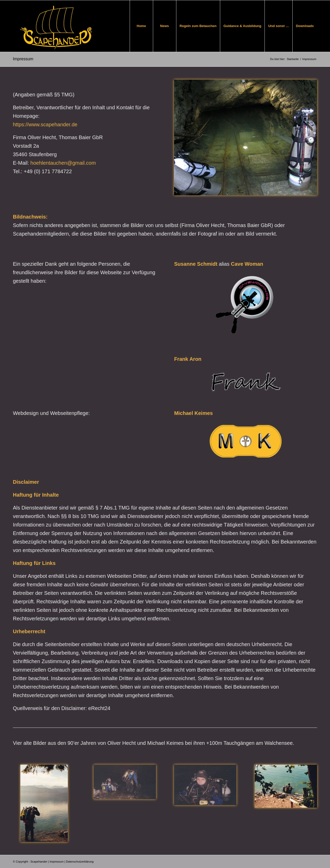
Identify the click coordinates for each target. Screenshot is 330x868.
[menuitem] (141, 26)
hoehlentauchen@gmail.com (63, 163)
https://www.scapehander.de (45, 124)
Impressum (23, 59)
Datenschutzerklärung (80, 862)
